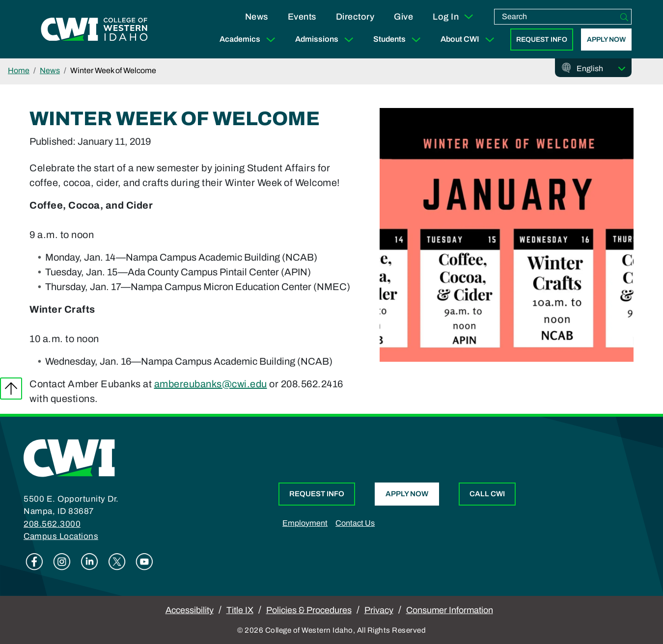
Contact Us (355, 523)
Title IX (240, 610)
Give (403, 17)
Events (302, 17)
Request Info (542, 40)
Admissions (326, 40)
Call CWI (487, 494)
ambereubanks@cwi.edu (211, 384)
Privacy (379, 610)
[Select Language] (601, 69)
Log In (454, 17)
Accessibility (190, 610)
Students (399, 40)
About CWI (470, 40)
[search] (556, 17)
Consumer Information (450, 610)
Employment (305, 523)
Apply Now (606, 40)
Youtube (144, 562)
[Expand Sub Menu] (271, 40)
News (257, 17)
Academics (249, 40)
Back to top (11, 389)
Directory (355, 17)
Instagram (62, 562)
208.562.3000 (52, 524)
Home (19, 70)
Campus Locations (61, 536)
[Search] (624, 17)
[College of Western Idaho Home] (94, 29)
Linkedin (89, 562)
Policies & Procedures (309, 610)
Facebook (34, 562)
